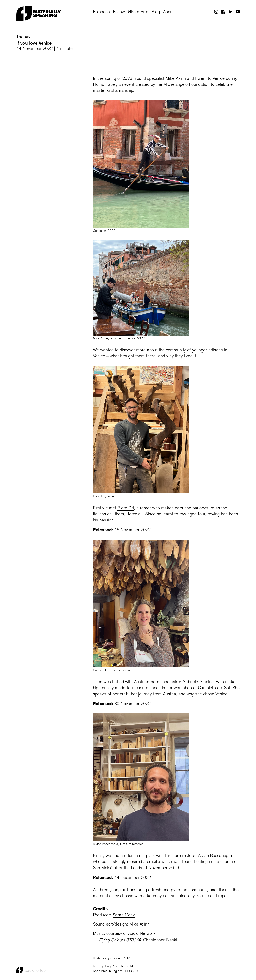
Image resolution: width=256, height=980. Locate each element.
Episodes (101, 12)
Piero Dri (99, 497)
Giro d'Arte (138, 12)
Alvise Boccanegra (106, 844)
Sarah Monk (124, 915)
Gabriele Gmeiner (105, 670)
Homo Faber (104, 85)
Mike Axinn (140, 924)
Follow (119, 12)
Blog (156, 12)
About (168, 12)
